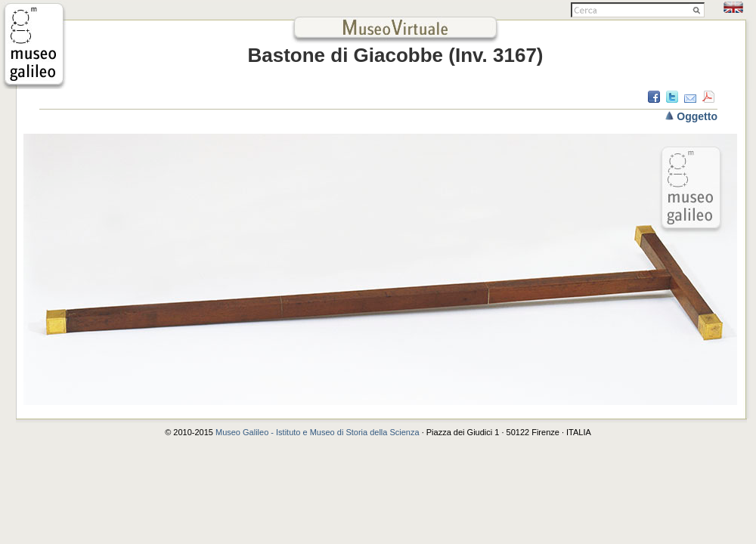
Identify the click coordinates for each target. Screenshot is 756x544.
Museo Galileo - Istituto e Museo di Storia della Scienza (318, 432)
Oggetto (697, 116)
